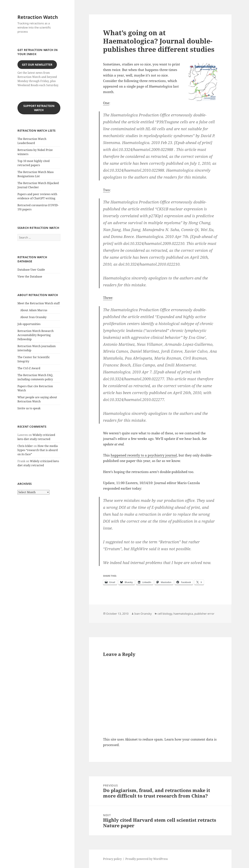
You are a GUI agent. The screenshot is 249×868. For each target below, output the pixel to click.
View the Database (30, 276)
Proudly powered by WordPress (147, 859)
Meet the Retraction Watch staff (39, 303)
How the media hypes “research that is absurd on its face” (38, 450)
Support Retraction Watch (39, 108)
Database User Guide (31, 270)
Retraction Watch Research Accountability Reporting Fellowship (36, 335)
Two (106, 190)
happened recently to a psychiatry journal (144, 455)
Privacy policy (112, 859)
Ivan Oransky (143, 614)
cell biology (165, 614)
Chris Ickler (25, 446)
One (106, 103)
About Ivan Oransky (33, 317)
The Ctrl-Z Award (29, 368)
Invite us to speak (29, 408)
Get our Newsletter (37, 65)
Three (108, 298)
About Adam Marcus (34, 310)
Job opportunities (29, 324)
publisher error (204, 614)
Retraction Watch (38, 17)
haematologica (183, 614)
